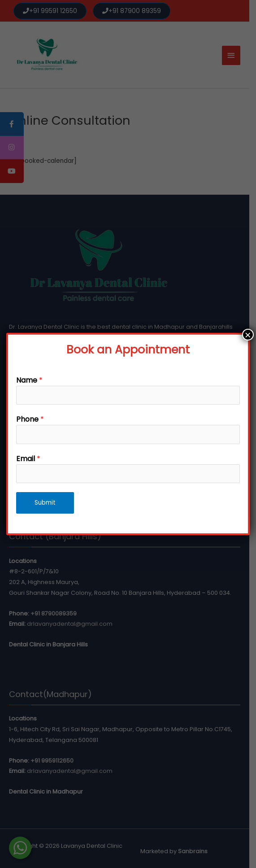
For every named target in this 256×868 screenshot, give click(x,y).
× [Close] (248, 335)
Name (29, 380)
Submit (45, 503)
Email (28, 459)
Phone (30, 419)
